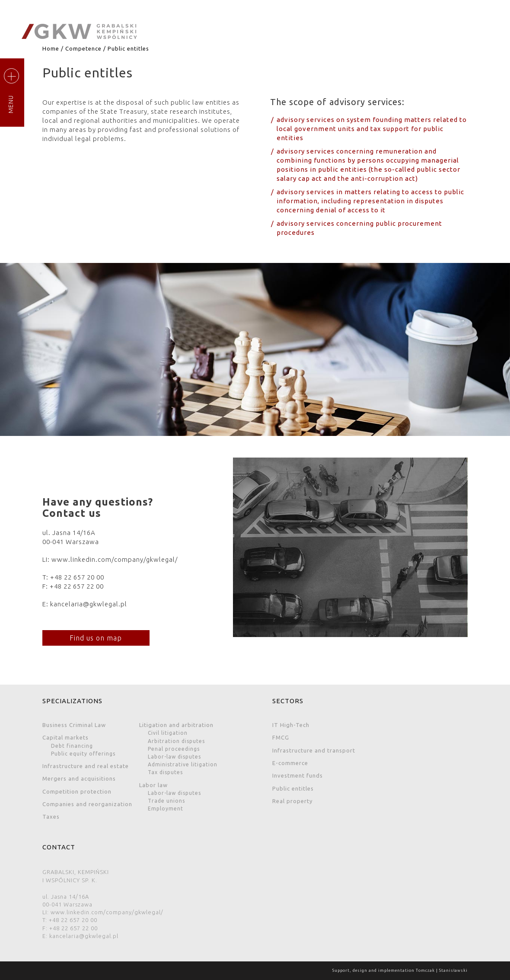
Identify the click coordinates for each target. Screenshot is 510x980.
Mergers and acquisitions (79, 778)
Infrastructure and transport (314, 750)
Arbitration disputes (176, 741)
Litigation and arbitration (176, 725)
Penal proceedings (174, 749)
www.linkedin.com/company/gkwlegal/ (115, 559)
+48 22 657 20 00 (77, 577)
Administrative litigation (183, 764)
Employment (166, 809)
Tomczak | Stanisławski (442, 970)
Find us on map (94, 638)
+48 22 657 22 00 (77, 586)
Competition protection (77, 791)
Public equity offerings (83, 754)
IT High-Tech (291, 725)
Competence (83, 48)
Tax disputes (165, 772)
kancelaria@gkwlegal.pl (89, 604)
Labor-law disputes (174, 757)
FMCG (281, 737)
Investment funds (298, 775)
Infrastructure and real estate (86, 766)
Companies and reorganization (87, 804)
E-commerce (290, 763)
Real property (292, 801)
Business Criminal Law (74, 725)
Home (51, 48)
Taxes (51, 817)
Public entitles (293, 788)
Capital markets (65, 737)
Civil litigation (168, 733)
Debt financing (72, 746)
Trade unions (166, 801)
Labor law (153, 785)
